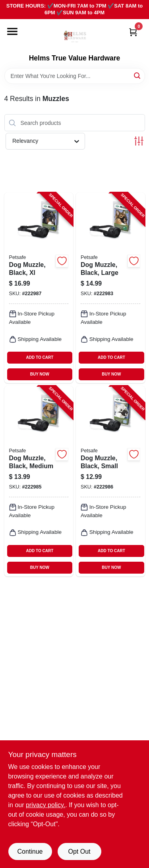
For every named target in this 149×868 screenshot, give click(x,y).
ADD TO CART (40, 357)
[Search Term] (75, 76)
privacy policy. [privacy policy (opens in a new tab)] (45, 805)
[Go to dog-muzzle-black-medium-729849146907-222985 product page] (39, 481)
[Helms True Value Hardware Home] (75, 37)
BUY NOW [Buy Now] (40, 374)
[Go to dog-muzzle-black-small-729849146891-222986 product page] (110, 481)
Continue (30, 851)
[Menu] (12, 31)
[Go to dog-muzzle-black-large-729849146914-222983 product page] (110, 288)
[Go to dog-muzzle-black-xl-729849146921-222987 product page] (39, 288)
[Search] (138, 75)
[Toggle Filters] (139, 141)
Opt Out (79, 851)
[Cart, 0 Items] (133, 32)
